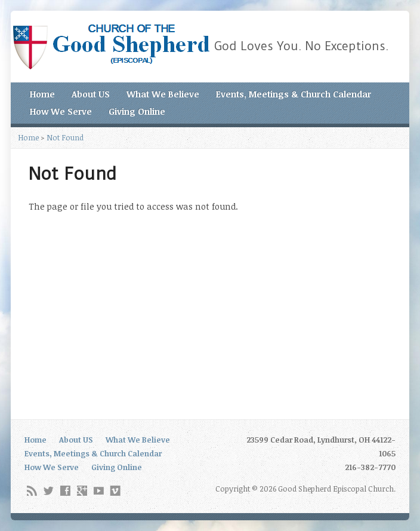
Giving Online (137, 111)
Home (42, 94)
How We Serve (61, 111)
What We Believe (163, 94)
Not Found (65, 137)
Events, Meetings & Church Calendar (294, 94)
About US (91, 94)
